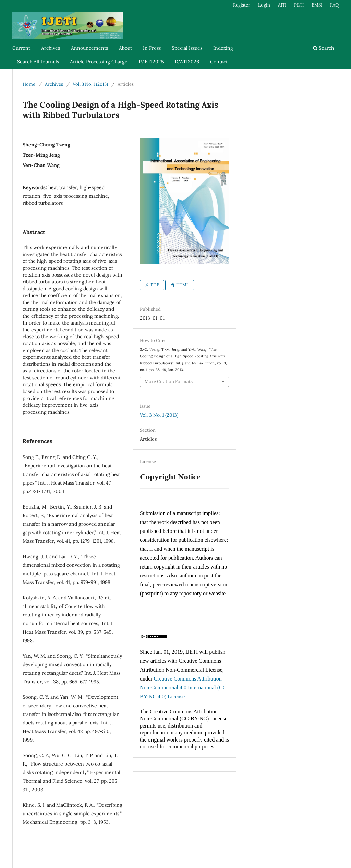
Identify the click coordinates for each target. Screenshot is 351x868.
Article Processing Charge (99, 62)
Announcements (89, 48)
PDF (154, 285)
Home (29, 84)
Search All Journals (38, 62)
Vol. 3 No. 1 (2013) (90, 84)
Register (242, 5)
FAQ (334, 5)
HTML (182, 285)
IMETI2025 (151, 62)
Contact (219, 62)
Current (21, 48)
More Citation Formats (169, 382)
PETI (299, 5)
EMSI (317, 5)
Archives (51, 48)
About (125, 48)
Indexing (223, 48)
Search (323, 48)
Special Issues (187, 48)
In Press (152, 48)
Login (264, 5)
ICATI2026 (187, 62)
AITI (282, 5)
